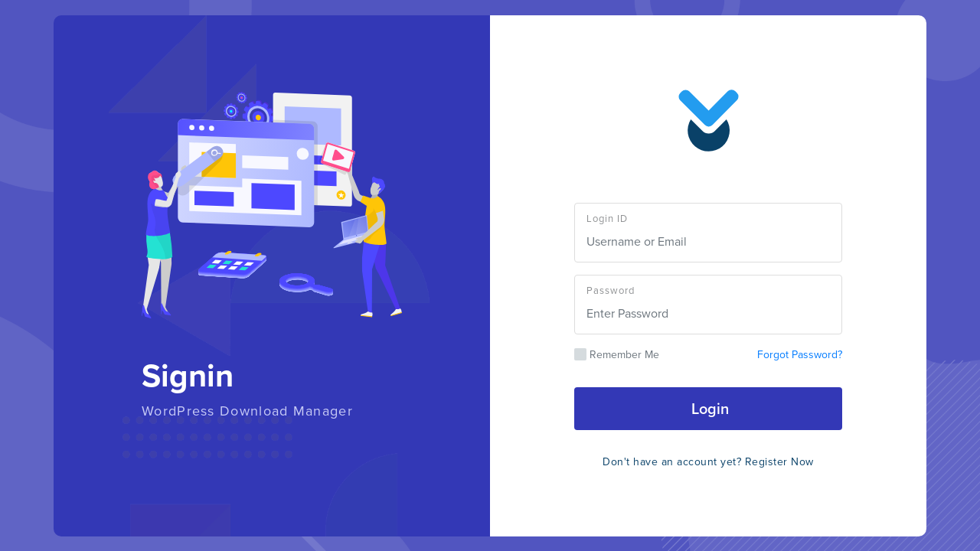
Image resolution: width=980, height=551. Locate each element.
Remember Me (617, 355)
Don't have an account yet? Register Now (708, 462)
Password (611, 290)
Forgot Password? (800, 355)
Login (708, 409)
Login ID (607, 218)
